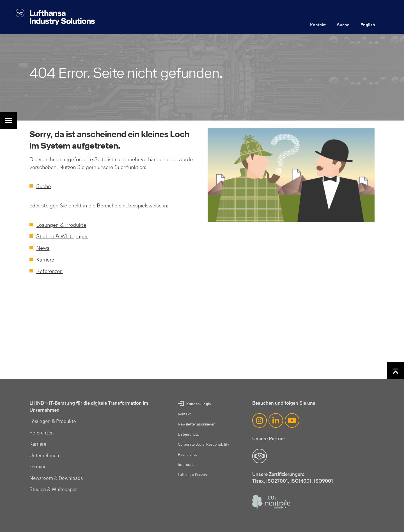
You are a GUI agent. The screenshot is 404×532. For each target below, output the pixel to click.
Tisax (258, 481)
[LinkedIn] (276, 420)
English (368, 25)
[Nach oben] (396, 370)
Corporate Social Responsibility (204, 444)
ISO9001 (323, 481)
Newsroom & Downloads (56, 478)
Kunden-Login (199, 404)
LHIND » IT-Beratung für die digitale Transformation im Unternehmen (89, 407)
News (43, 248)
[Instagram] (260, 420)
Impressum (187, 465)
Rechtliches (187, 454)
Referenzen (49, 271)
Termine (38, 467)
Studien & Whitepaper (62, 236)
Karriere (45, 260)
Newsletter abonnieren (197, 424)
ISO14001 (301, 481)
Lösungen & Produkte (61, 225)
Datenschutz (188, 434)
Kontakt (318, 25)
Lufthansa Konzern (193, 475)
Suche (343, 25)
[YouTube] (292, 420)
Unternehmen (44, 455)
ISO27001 (277, 481)
